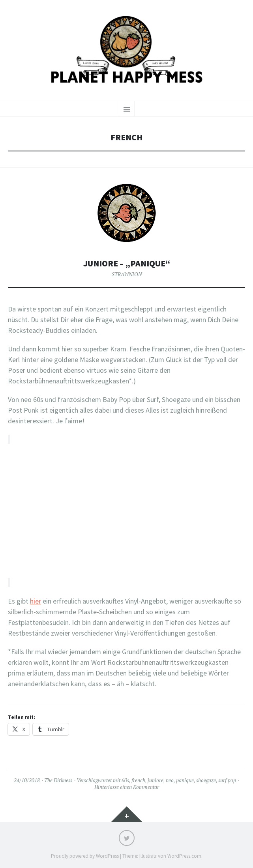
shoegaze (206, 780)
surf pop (227, 780)
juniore (156, 780)
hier (36, 601)
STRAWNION (127, 274)
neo (170, 780)
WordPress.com (184, 856)
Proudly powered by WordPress (85, 856)
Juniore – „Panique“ (127, 263)
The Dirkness (58, 780)
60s (125, 780)
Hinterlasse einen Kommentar (127, 787)
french (138, 780)
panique (185, 780)
